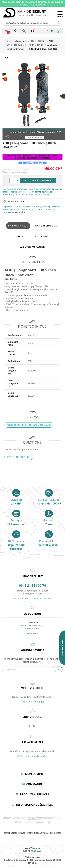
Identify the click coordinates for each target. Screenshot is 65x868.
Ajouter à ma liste (16, 201)
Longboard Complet (16, 49)
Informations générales (34, 805)
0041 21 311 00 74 (33, 586)
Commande (34, 784)
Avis (20, 236)
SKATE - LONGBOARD (17, 45)
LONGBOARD (36, 45)
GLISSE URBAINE (37, 41)
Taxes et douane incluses (15, 172)
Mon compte (34, 774)
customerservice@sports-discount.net (33, 598)
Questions (39, 236)
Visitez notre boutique (32, 702)
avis (37, 851)
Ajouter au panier (32, 247)
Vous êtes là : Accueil (16, 41)
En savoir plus (19, 212)
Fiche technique (46, 226)
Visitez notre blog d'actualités (33, 756)
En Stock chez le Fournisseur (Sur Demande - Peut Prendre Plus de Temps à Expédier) (33, 157)
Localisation (32, 633)
